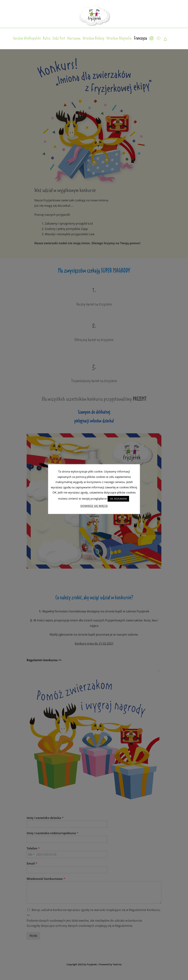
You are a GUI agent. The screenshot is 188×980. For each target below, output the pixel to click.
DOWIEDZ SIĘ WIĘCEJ (94, 506)
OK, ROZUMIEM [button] (118, 499)
